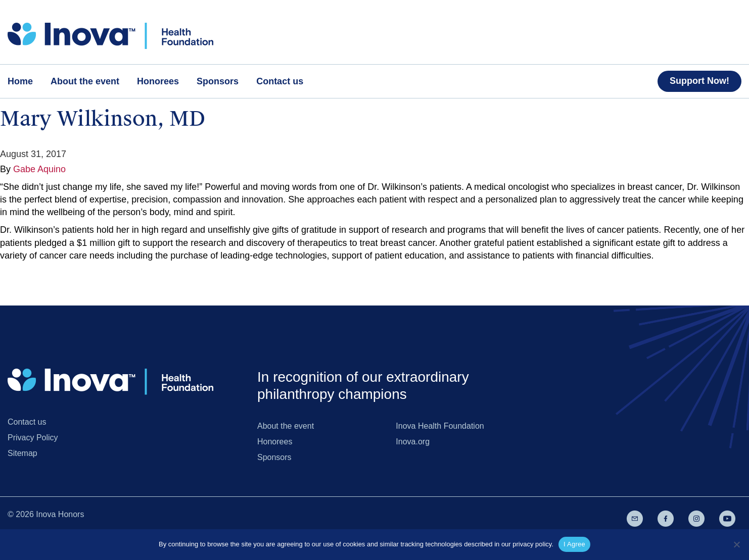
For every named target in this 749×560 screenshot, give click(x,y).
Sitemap (22, 453)
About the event (286, 426)
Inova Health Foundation (440, 426)
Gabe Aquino (39, 169)
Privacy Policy (33, 438)
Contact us (27, 422)
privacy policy (532, 544)
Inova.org (413, 442)
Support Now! (699, 81)
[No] (736, 544)
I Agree (574, 544)
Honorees (275, 442)
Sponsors (274, 457)
